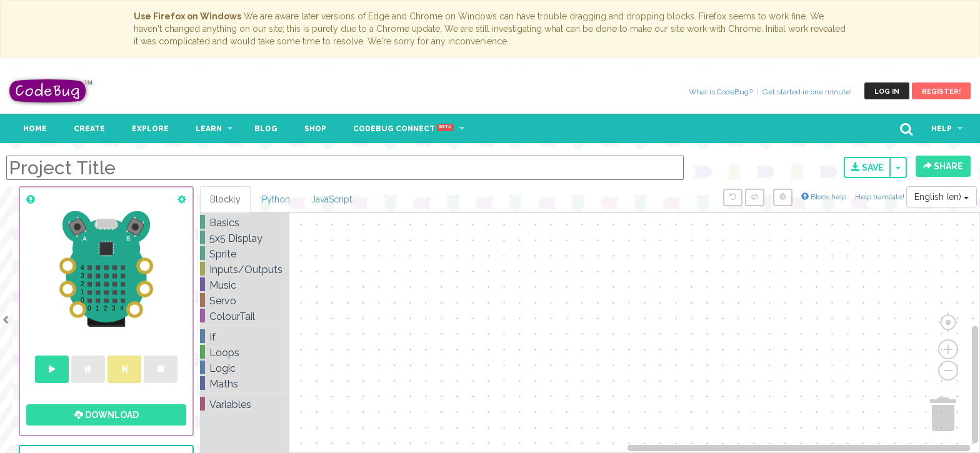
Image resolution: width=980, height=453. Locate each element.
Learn (209, 129)
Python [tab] (276, 199)
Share (943, 166)
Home (35, 129)
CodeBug (51, 91)
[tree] (245, 314)
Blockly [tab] (225, 199)
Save (867, 167)
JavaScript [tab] (332, 199)
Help (942, 129)
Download (107, 415)
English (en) (942, 197)
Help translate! (881, 197)
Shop (315, 129)
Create (89, 129)
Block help (824, 197)
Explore (150, 129)
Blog (266, 129)
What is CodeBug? (721, 92)
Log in (887, 92)
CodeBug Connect (403, 129)
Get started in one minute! (807, 92)
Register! (941, 92)
